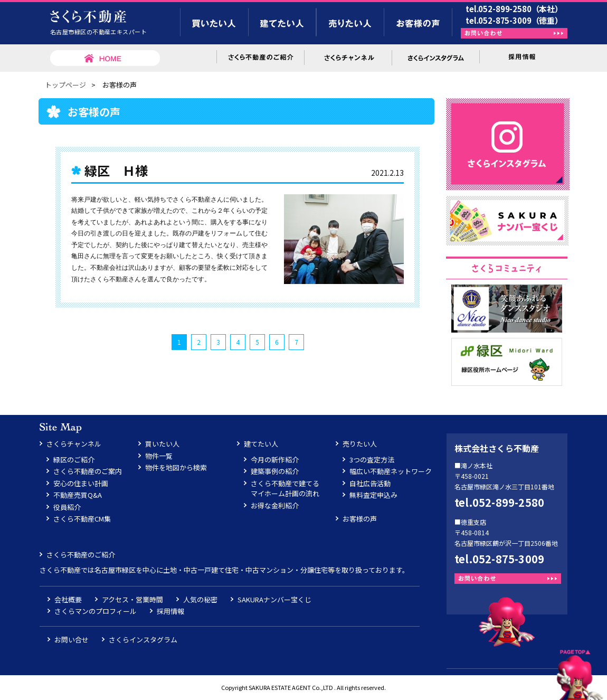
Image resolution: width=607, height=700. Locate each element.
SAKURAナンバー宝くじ (274, 599)
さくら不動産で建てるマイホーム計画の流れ (285, 489)
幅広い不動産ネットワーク (391, 471)
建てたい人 (261, 444)
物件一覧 (159, 456)
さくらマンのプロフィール (96, 611)
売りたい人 (360, 444)
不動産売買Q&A (78, 495)
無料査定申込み (373, 495)
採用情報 (170, 611)
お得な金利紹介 (275, 505)
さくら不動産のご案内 (88, 471)
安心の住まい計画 (81, 483)
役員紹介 (67, 507)
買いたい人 (162, 444)
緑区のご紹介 (74, 460)
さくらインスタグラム (143, 640)
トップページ (65, 85)
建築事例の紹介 (275, 471)
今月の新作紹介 (275, 460)
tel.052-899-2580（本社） (514, 9)
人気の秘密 (200, 599)
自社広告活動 (370, 483)
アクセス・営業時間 (132, 599)
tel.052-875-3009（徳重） (514, 20)
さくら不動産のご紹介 (81, 555)
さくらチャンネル (74, 444)
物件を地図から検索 (176, 467)
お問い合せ (72, 640)
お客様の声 (360, 519)
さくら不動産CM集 (82, 519)
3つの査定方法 (372, 460)
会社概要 (68, 599)
